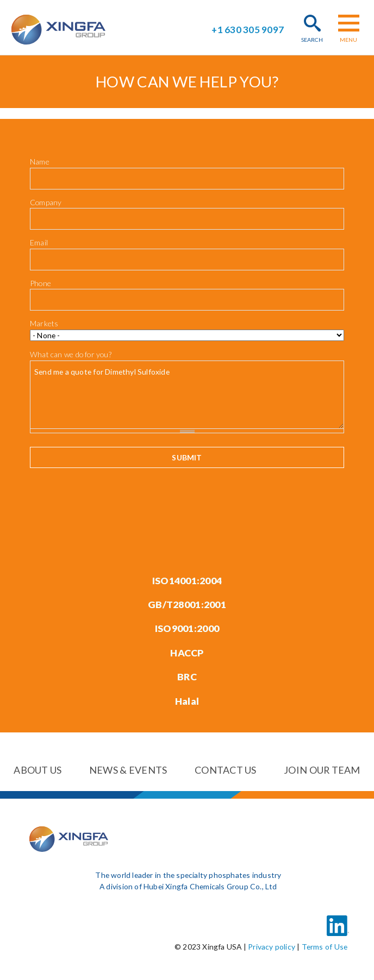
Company (46, 202)
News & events (128, 770)
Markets (44, 323)
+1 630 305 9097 (248, 30)
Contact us (226, 770)
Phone (40, 283)
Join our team (322, 770)
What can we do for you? (71, 354)
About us (38, 770)
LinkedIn (338, 918)
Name (40, 162)
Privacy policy (272, 946)
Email (39, 242)
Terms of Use (325, 946)
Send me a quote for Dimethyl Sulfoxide (187, 394)
